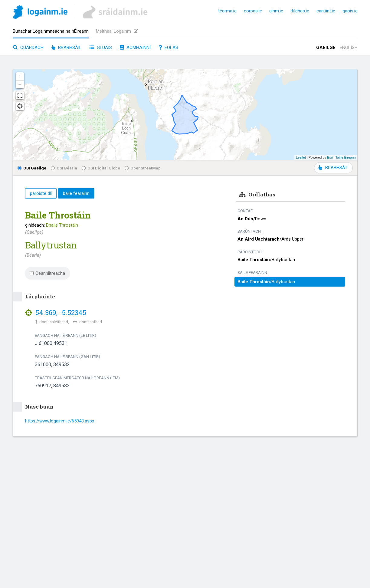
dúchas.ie (300, 11)
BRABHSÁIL (333, 168)
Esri (330, 157)
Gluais (101, 48)
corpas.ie (253, 11)
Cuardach (28, 48)
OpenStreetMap (143, 168)
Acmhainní (135, 48)
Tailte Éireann (346, 157)
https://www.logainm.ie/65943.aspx (60, 421)
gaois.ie (350, 11)
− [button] (20, 84)
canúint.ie (326, 11)
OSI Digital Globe (101, 168)
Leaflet (301, 157)
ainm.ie (276, 11)
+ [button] (20, 76)
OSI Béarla (64, 168)
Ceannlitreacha (47, 273)
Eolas (168, 48)
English (349, 48)
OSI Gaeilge (32, 168)
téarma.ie (227, 11)
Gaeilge (326, 48)
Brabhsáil (67, 48)
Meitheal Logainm (117, 31)
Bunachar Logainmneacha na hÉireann (51, 31)
